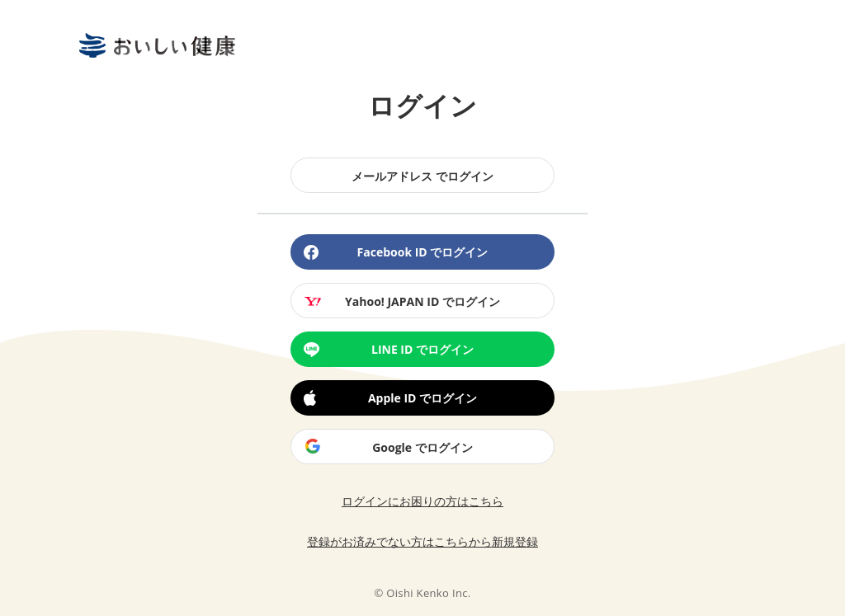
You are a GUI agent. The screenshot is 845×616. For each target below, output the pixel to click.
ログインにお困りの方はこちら (422, 501)
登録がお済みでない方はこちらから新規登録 (422, 541)
